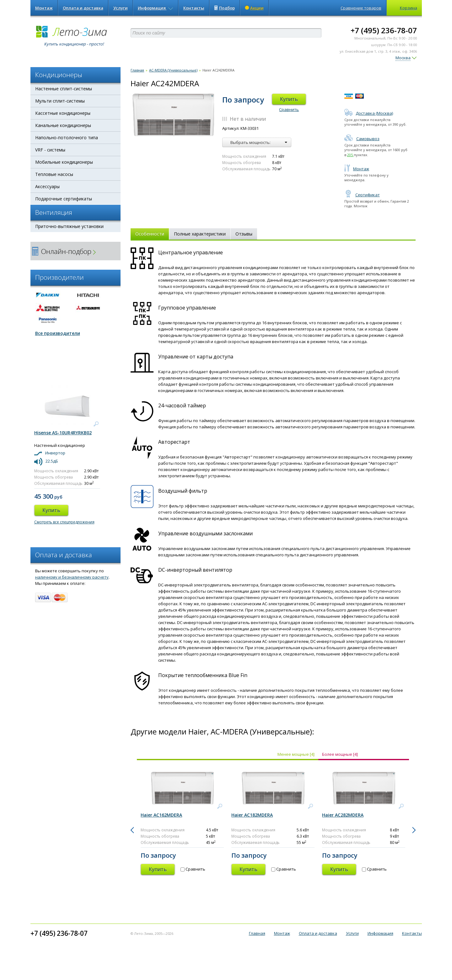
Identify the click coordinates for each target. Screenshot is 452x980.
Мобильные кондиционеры (64, 162)
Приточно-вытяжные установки (69, 226)
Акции (254, 8)
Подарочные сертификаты (64, 199)
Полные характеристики (200, 234)
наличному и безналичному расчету (72, 577)
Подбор (225, 8)
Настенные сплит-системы (64, 89)
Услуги (121, 8)
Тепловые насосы (54, 174)
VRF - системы (50, 150)
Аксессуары (47, 186)
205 (350, 155)
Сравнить (289, 109)
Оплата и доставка (83, 8)
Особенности (150, 234)
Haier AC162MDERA (161, 815)
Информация (156, 8)
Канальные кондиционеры (63, 125)
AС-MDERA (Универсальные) (173, 70)
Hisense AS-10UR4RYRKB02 (63, 433)
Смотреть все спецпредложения (64, 522)
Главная (137, 70)
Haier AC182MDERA (252, 815)
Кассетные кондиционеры (63, 113)
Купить (289, 99)
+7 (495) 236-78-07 (384, 30)
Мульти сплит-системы (60, 101)
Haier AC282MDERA (343, 815)
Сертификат (362, 195)
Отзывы (244, 234)
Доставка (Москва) (369, 113)
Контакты (194, 8)
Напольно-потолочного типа (67, 138)
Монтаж (44, 8)
